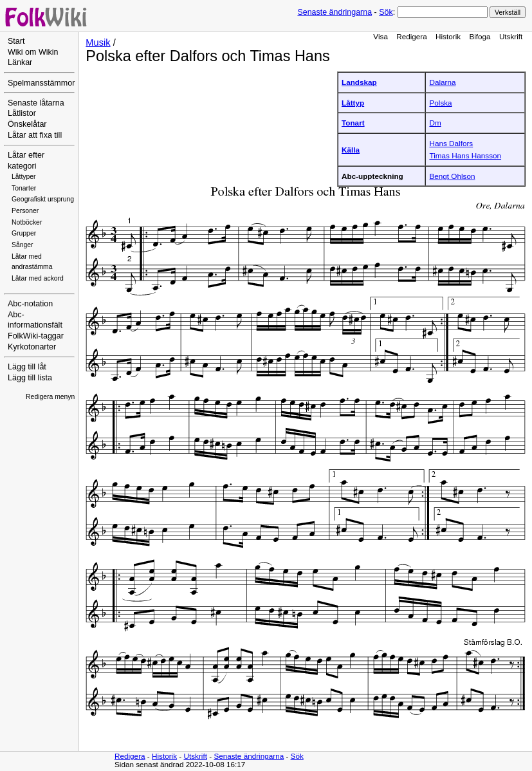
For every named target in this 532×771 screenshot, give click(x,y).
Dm (435, 123)
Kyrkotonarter (32, 347)
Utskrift (511, 36)
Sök (386, 12)
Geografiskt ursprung (43, 199)
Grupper (24, 233)
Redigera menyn (50, 397)
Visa (381, 36)
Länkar (20, 62)
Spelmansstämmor (41, 83)
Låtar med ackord (38, 278)
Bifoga (480, 36)
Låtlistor (22, 113)
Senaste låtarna (36, 103)
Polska (440, 103)
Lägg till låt (27, 367)
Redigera (412, 36)
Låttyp (353, 103)
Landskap (359, 82)
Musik (98, 42)
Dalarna (442, 82)
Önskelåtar (27, 124)
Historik (448, 36)
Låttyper (24, 177)
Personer (25, 211)
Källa (351, 150)
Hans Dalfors (451, 143)
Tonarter (24, 188)
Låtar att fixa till (35, 135)
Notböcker (27, 222)
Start (16, 41)
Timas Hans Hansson (465, 155)
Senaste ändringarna (335, 12)
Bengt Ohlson (452, 176)
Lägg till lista (30, 378)
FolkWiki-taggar (36, 336)
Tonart (353, 123)
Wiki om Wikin (33, 52)
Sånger (23, 245)
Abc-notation (30, 304)
